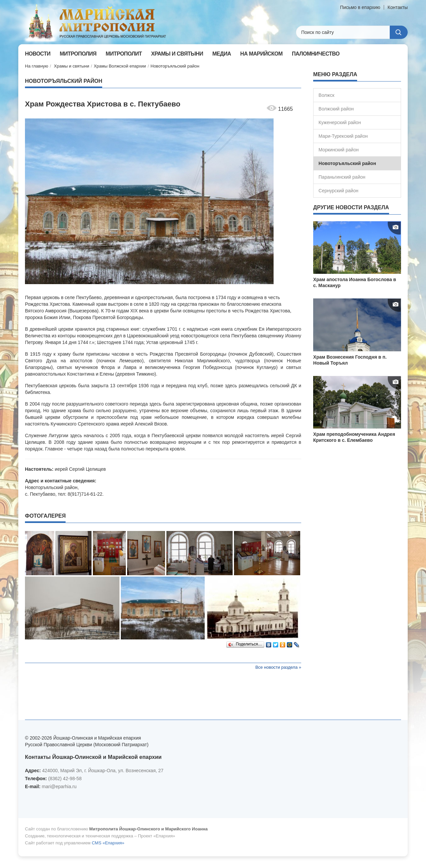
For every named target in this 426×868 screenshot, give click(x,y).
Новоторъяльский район (175, 66)
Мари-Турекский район (343, 136)
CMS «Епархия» (108, 843)
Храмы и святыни (72, 66)
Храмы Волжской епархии (120, 66)
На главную (37, 66)
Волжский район (336, 109)
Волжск (326, 95)
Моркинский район (339, 150)
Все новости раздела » (278, 667)
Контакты (398, 7)
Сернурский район (338, 191)
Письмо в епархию (360, 7)
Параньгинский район (342, 177)
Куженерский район (340, 122)
